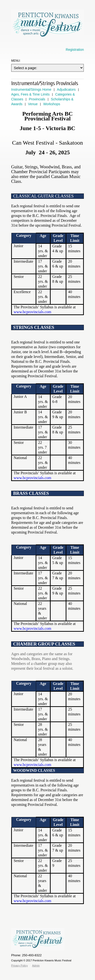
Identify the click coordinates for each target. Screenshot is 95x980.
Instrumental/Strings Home (31, 89)
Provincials (37, 99)
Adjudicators (66, 89)
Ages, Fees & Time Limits (30, 94)
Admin (36, 965)
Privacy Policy (19, 965)
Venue (33, 104)
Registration (75, 50)
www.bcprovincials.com (32, 312)
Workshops (52, 104)
